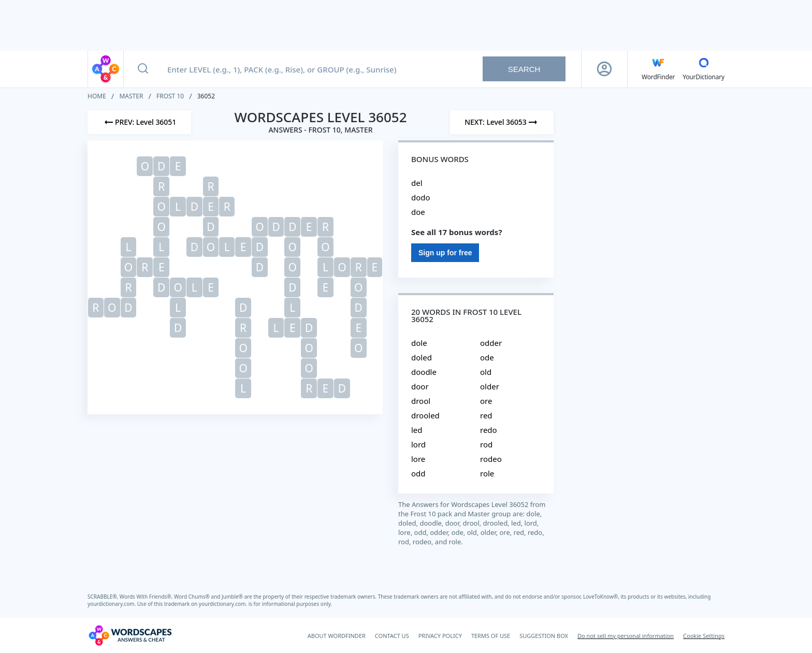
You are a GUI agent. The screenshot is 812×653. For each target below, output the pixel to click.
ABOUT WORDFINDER (337, 636)
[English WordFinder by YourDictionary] (658, 69)
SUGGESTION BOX (544, 636)
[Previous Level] (139, 122)
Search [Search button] (524, 69)
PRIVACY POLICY (440, 636)
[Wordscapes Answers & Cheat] (130, 635)
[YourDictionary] (704, 69)
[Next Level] (502, 122)
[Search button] (143, 69)
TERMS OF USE (491, 636)
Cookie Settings (704, 636)
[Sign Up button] (604, 69)
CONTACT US (392, 636)
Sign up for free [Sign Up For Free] (445, 253)
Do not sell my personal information (626, 636)
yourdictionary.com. (112, 604)
